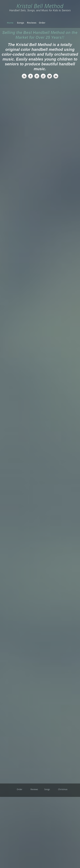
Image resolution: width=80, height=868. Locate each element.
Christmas (61, 789)
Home (10, 23)
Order (41, 23)
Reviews (30, 23)
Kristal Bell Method (40, 6)
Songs (20, 23)
